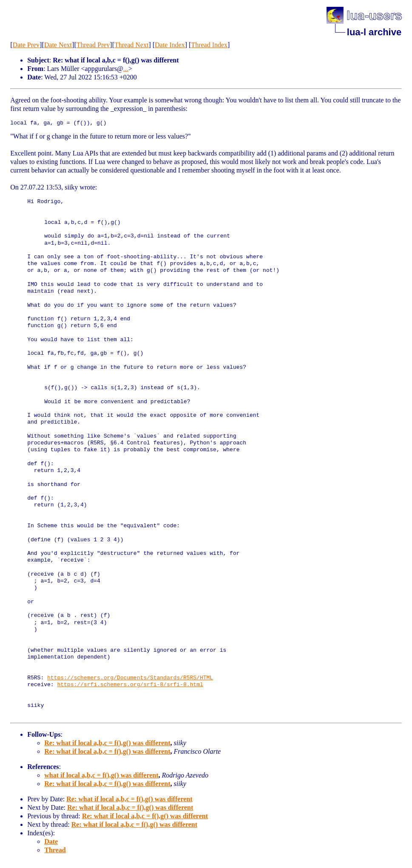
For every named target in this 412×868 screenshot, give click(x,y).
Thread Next (131, 45)
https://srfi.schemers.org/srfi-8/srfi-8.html (130, 685)
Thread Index (209, 45)
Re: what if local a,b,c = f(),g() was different (107, 743)
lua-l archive (374, 32)
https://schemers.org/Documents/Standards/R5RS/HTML (130, 678)
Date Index (170, 45)
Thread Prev (93, 45)
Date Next (58, 45)
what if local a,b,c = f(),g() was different (101, 775)
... (126, 69)
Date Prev (26, 45)
